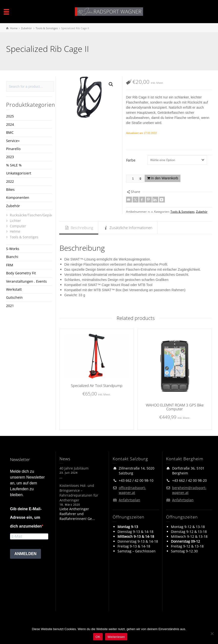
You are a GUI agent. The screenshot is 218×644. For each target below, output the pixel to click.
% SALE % (14, 165)
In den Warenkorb (164, 178)
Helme (15, 231)
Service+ (13, 141)
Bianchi (12, 257)
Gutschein (14, 297)
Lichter (15, 221)
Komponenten (18, 197)
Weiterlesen (116, 637)
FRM (10, 265)
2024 (10, 124)
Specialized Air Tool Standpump (97, 385)
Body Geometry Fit (21, 273)
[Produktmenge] (135, 179)
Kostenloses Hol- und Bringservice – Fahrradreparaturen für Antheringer (79, 493)
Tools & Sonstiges (183, 212)
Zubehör (202, 212)
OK (98, 637)
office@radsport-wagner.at (132, 490)
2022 (10, 181)
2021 (10, 306)
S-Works (13, 249)
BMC (10, 132)
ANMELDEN (25, 554)
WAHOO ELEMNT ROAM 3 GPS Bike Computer (175, 407)
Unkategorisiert (19, 173)
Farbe (131, 160)
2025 (10, 116)
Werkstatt (14, 289)
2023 (10, 157)
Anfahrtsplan (129, 500)
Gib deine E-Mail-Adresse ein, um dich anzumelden (26, 517)
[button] (111, 84)
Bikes (10, 189)
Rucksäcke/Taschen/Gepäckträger (37, 215)
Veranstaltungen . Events (26, 281)
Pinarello (13, 149)
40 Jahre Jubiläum (74, 468)
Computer (18, 226)
